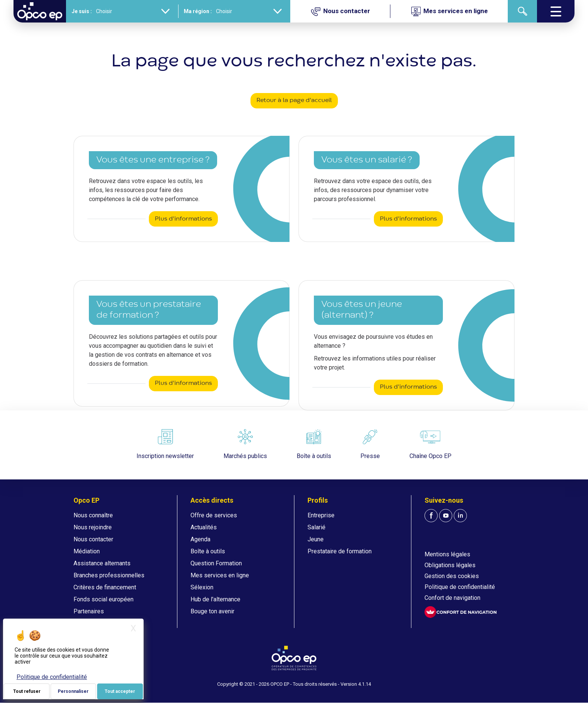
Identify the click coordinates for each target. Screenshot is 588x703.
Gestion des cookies (452, 576)
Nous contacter (93, 539)
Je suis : (82, 11)
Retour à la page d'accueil (294, 101)
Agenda (200, 539)
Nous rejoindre (93, 527)
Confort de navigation (452, 598)
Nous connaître (93, 515)
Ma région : (198, 11)
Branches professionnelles (109, 575)
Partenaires (89, 611)
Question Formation (216, 563)
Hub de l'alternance (215, 599)
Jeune (316, 539)
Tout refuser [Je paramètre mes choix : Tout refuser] (27, 691)
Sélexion (202, 587)
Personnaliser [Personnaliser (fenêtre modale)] (73, 691)
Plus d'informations (183, 219)
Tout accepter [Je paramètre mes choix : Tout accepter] (120, 691)
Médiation (87, 551)
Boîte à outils (208, 551)
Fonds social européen (103, 599)
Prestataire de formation (340, 551)
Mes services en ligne (220, 575)
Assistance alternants (102, 563)
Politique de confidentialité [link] (52, 677)
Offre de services (214, 515)
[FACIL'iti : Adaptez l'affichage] (460, 612)
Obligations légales (450, 565)
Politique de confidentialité (460, 587)
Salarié (316, 527)
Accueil (23, 32)
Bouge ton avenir (212, 611)
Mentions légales (447, 554)
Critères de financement (105, 587)
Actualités (204, 527)
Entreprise (321, 515)
